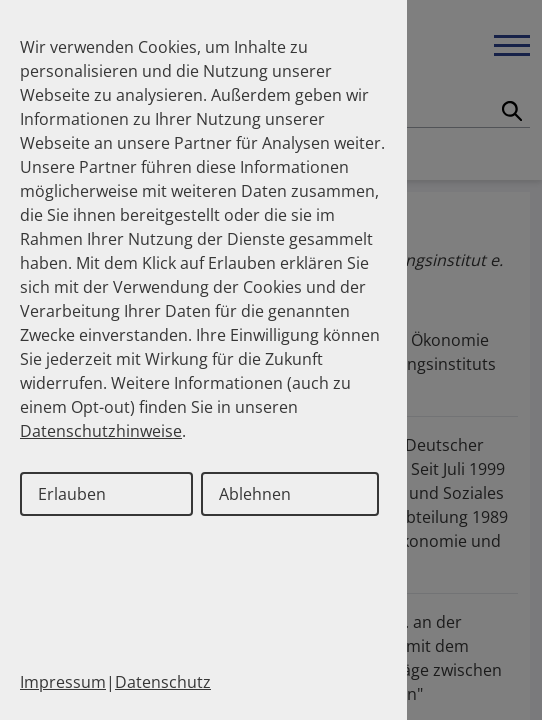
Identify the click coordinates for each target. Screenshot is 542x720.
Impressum (63, 682)
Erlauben (72, 494)
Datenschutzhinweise (101, 431)
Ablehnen (255, 494)
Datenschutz (163, 682)
